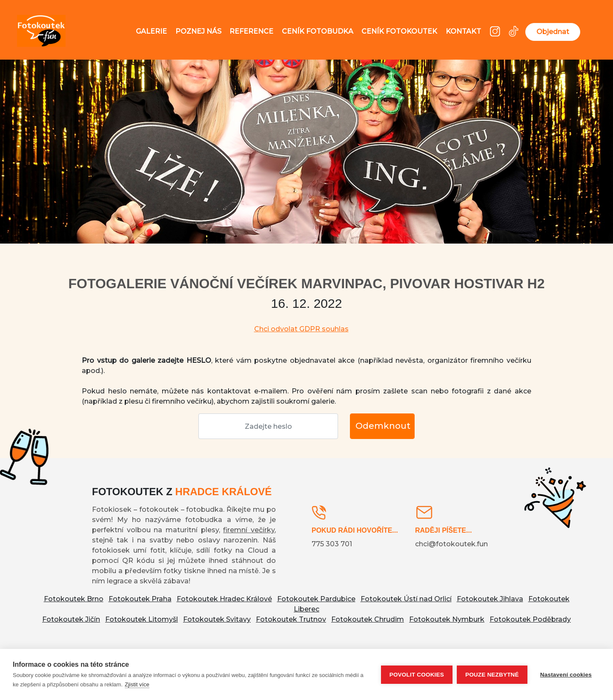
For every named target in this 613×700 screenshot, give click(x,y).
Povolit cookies (417, 675)
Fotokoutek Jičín (71, 619)
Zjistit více (137, 684)
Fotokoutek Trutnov (291, 619)
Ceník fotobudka (318, 31)
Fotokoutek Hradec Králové (224, 599)
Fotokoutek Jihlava (490, 599)
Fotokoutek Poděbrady (530, 619)
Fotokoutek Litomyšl (142, 619)
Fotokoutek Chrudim (368, 619)
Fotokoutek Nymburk (447, 619)
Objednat (553, 32)
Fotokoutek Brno (74, 599)
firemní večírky (249, 530)
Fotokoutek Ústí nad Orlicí (406, 599)
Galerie (151, 31)
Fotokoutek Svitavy (217, 619)
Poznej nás (198, 31)
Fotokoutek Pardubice (316, 599)
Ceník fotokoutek (399, 31)
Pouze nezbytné (492, 675)
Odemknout (383, 426)
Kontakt (463, 31)
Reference (251, 31)
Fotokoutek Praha (140, 599)
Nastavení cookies (566, 675)
